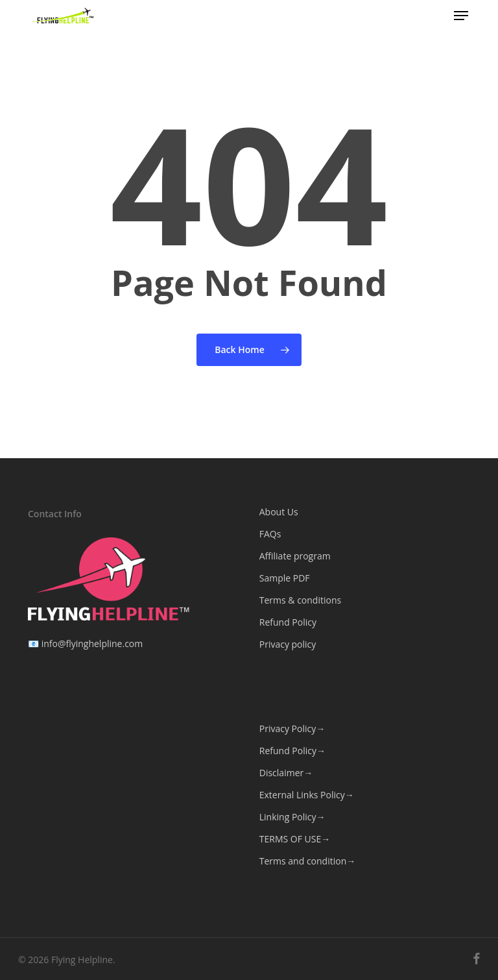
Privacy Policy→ (292, 729)
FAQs (270, 534)
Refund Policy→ (292, 751)
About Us (279, 512)
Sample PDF (285, 578)
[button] (461, 16)
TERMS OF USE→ (295, 839)
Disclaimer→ (286, 773)
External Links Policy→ (307, 795)
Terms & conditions (300, 600)
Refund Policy (288, 622)
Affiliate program (295, 556)
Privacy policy (288, 644)
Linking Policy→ (292, 817)
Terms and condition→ (307, 861)
